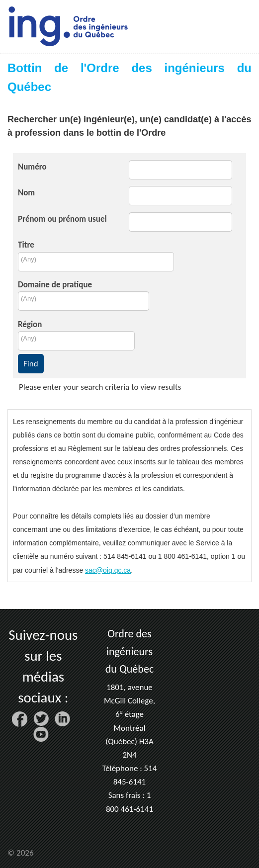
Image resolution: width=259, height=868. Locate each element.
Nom (26, 193)
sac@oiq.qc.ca (108, 570)
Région (30, 324)
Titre (26, 245)
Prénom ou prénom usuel (62, 219)
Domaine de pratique (55, 285)
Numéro (32, 167)
